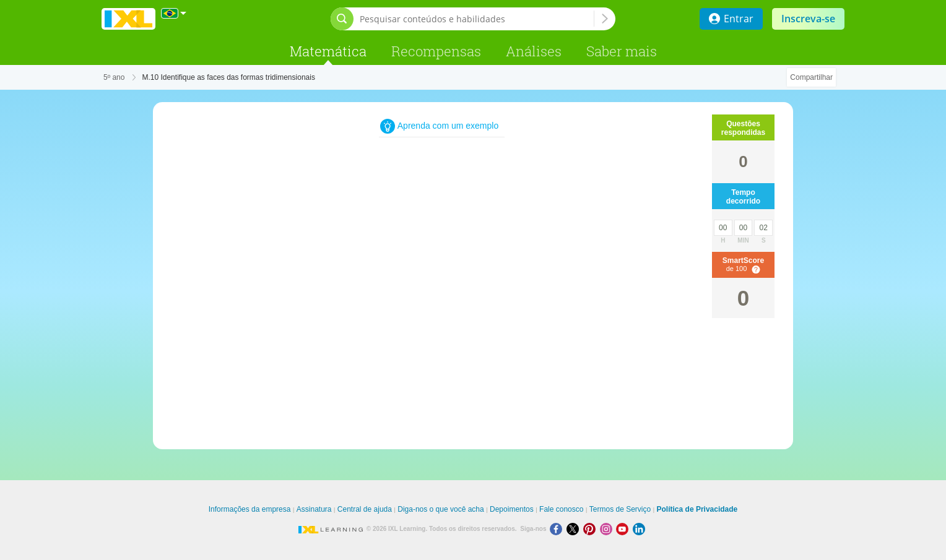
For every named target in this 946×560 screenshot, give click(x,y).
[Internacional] (174, 13)
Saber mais (622, 51)
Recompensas (436, 51)
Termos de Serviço (620, 509)
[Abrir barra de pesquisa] (342, 19)
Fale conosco (561, 509)
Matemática (328, 51)
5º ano (114, 77)
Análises (534, 51)
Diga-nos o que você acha (440, 509)
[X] (575, 529)
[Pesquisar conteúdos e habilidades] (477, 19)
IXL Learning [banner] (128, 19)
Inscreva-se (808, 19)
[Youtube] (624, 529)
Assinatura (314, 509)
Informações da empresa (250, 509)
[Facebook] (558, 529)
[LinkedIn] (640, 529)
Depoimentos (512, 509)
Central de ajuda (365, 509)
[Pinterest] (592, 529)
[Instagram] (608, 529)
